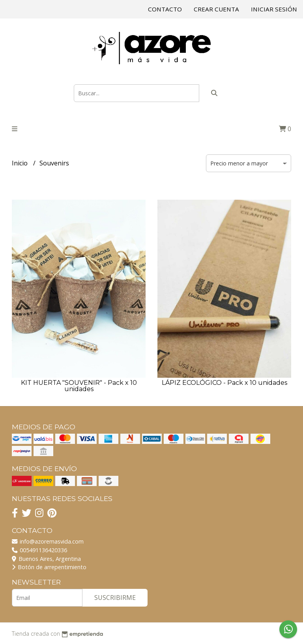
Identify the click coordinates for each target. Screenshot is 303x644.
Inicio (21, 163)
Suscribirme (115, 598)
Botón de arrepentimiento (49, 567)
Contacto (165, 9)
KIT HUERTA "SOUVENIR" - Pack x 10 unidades (79, 386)
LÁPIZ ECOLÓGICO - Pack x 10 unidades (224, 383)
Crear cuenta (216, 9)
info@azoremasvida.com (48, 541)
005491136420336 (39, 550)
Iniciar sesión (274, 9)
